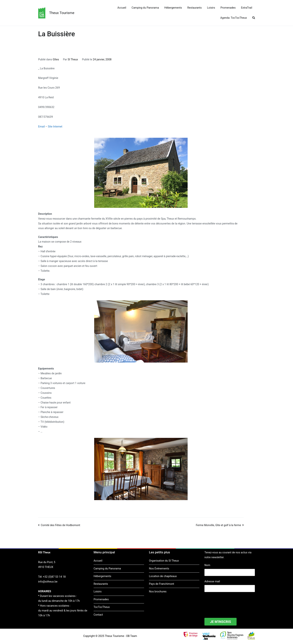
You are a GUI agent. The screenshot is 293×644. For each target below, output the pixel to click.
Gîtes (56, 60)
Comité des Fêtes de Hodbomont (60, 525)
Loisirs (211, 8)
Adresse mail (212, 581)
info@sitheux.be (48, 582)
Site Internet (55, 127)
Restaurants (195, 8)
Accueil (122, 8)
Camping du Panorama (145, 8)
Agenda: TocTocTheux (234, 18)
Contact (98, 615)
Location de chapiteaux (163, 576)
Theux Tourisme (62, 13)
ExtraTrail (247, 8)
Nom (207, 565)
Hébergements (173, 8)
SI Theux (73, 60)
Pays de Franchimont (161, 584)
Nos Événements (159, 569)
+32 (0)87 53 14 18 (54, 577)
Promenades (228, 8)
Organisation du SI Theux (164, 561)
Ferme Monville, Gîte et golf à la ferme (218, 525)
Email (41, 127)
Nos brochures (158, 592)
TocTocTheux (102, 607)
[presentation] (233, 603)
